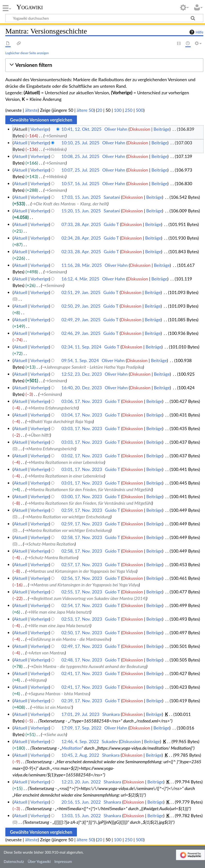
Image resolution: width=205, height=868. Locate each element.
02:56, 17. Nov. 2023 (82, 578)
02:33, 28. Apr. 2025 (81, 252)
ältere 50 (85, 110)
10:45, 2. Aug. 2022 (80, 755)
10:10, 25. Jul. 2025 (80, 143)
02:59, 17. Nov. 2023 (82, 510)
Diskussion (140, 129)
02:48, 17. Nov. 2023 (82, 660)
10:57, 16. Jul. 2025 (80, 183)
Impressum (63, 861)
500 (140, 110)
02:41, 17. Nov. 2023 (82, 673)
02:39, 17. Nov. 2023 (82, 701)
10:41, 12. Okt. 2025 (81, 129)
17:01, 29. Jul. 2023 (80, 714)
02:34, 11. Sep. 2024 (81, 347)
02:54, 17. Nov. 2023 (82, 605)
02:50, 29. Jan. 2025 (81, 306)
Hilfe (196, 32)
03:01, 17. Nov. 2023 (82, 469)
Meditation (72, 748)
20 (100, 110)
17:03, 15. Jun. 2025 (81, 197)
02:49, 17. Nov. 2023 (82, 646)
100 (118, 110)
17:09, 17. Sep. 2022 (81, 728)
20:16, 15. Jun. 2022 (81, 802)
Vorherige (40, 129)
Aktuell (21, 143)
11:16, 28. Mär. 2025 (82, 265)
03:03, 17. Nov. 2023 (82, 428)
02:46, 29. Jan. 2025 (81, 333)
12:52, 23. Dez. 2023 (82, 374)
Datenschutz (14, 861)
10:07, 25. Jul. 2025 (80, 170)
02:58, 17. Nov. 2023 (82, 537)
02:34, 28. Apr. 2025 (81, 238)
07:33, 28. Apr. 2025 (81, 224)
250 (129, 110)
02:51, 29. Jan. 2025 (81, 292)
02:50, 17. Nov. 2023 (82, 633)
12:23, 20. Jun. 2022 (81, 782)
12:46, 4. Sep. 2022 (80, 741)
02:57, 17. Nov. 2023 (82, 564)
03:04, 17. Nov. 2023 (82, 415)
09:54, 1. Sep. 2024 (80, 360)
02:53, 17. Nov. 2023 (82, 619)
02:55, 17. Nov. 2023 (82, 592)
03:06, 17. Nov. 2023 (82, 401)
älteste (31, 110)
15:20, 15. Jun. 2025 (81, 211)
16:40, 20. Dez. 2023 (82, 388)
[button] (104, 65)
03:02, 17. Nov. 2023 (82, 456)
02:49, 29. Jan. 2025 (81, 320)
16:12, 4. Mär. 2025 (80, 279)
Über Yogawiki (39, 861)
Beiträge (161, 129)
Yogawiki (30, 7)
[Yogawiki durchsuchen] (104, 18)
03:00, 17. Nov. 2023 (82, 496)
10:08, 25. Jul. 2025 (80, 156)
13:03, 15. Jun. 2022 (81, 816)
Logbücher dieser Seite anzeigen (27, 53)
